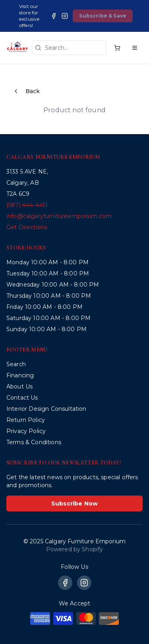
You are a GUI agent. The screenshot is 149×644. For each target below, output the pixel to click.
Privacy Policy (26, 431)
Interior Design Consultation (46, 409)
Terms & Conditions (34, 442)
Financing (20, 375)
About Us (19, 386)
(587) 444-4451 (27, 205)
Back (26, 91)
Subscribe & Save (103, 16)
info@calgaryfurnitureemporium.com (59, 216)
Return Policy (26, 420)
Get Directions (27, 227)
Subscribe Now (74, 503)
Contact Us (22, 398)
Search (16, 364)
